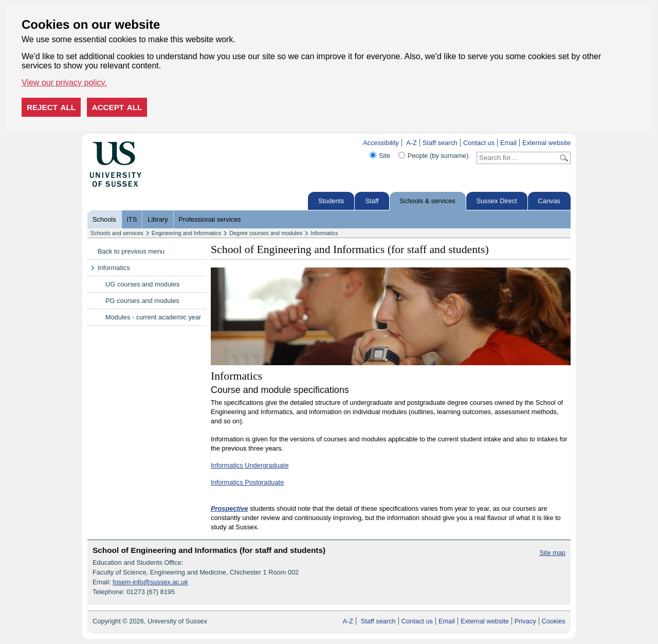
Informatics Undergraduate (250, 465)
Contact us (479, 143)
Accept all (117, 107)
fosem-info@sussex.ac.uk (150, 582)
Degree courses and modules (266, 233)
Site (385, 156)
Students (331, 201)
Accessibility (381, 143)
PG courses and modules (142, 301)
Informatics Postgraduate (247, 482)
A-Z (412, 143)
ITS (132, 219)
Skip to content (163, 143)
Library (158, 219)
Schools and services (117, 233)
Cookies (554, 621)
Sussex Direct (497, 201)
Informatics (324, 233)
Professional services (210, 219)
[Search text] (517, 158)
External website (546, 143)
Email (508, 143)
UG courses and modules (142, 284)
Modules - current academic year (153, 317)
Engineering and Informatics (186, 233)
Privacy (525, 621)
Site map (552, 553)
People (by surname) (438, 156)
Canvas (549, 201)
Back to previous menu (131, 251)
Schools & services (428, 201)
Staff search (440, 143)
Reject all (51, 107)
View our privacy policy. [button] (64, 83)
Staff (372, 201)
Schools (104, 219)
